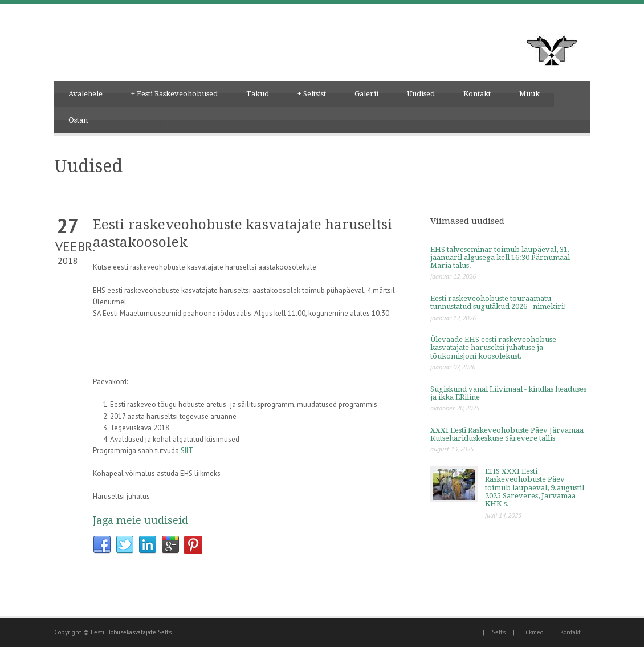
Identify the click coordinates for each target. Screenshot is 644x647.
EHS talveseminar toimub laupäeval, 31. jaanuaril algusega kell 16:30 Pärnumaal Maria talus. (500, 258)
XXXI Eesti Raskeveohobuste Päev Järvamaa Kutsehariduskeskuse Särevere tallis (507, 434)
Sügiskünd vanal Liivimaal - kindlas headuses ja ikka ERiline (508, 393)
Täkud (258, 94)
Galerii (366, 94)
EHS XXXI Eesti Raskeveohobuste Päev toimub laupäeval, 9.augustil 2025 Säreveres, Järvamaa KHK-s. (535, 487)
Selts (499, 632)
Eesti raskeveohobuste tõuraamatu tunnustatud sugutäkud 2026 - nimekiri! (498, 302)
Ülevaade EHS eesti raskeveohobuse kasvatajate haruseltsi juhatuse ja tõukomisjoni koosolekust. (493, 348)
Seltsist (312, 94)
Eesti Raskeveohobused (174, 94)
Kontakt (477, 94)
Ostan (78, 120)
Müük (529, 94)
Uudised (421, 94)
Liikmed (533, 632)
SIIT (187, 451)
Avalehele (85, 94)
